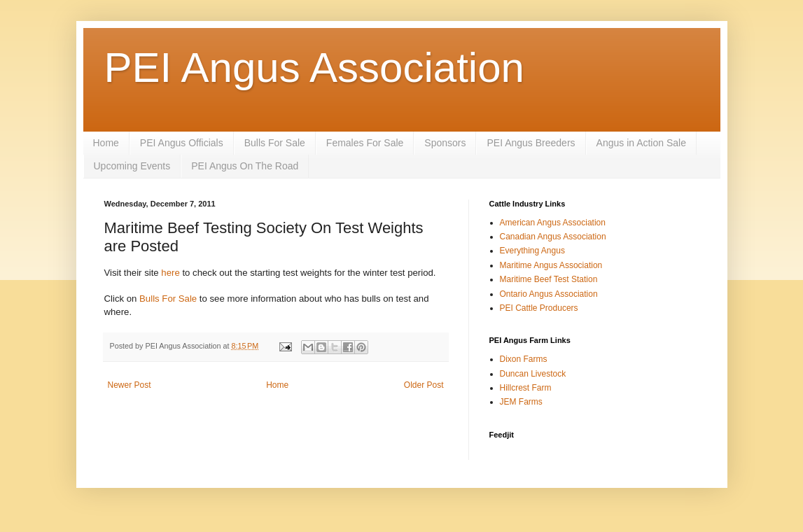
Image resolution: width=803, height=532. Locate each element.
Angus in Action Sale (641, 143)
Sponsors (445, 143)
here (170, 273)
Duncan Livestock (533, 374)
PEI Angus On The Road (245, 166)
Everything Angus (532, 251)
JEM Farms (521, 402)
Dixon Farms (524, 359)
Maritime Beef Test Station (549, 279)
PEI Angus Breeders (531, 143)
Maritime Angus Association (551, 265)
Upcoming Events (132, 166)
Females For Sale (365, 143)
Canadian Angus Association (553, 237)
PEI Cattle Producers (539, 308)
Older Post (424, 385)
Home (106, 143)
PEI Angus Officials (182, 143)
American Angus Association (553, 223)
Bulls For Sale (275, 143)
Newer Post (130, 385)
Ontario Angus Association (549, 294)
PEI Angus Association (314, 68)
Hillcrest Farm (526, 388)
